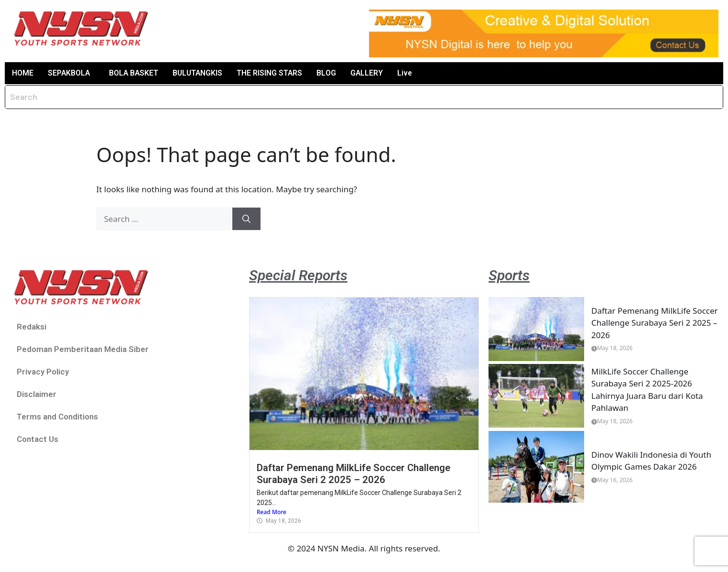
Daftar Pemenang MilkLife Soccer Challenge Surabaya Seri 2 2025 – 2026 (353, 474)
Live (409, 73)
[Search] (246, 219)
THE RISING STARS (273, 73)
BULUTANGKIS (200, 73)
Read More (272, 512)
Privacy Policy (43, 372)
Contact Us (38, 439)
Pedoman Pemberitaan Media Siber (83, 349)
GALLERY (370, 73)
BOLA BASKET (135, 73)
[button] (72, 73)
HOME (23, 73)
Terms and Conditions (57, 417)
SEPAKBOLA (69, 73)
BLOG (330, 73)
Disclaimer (37, 394)
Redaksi (32, 327)
